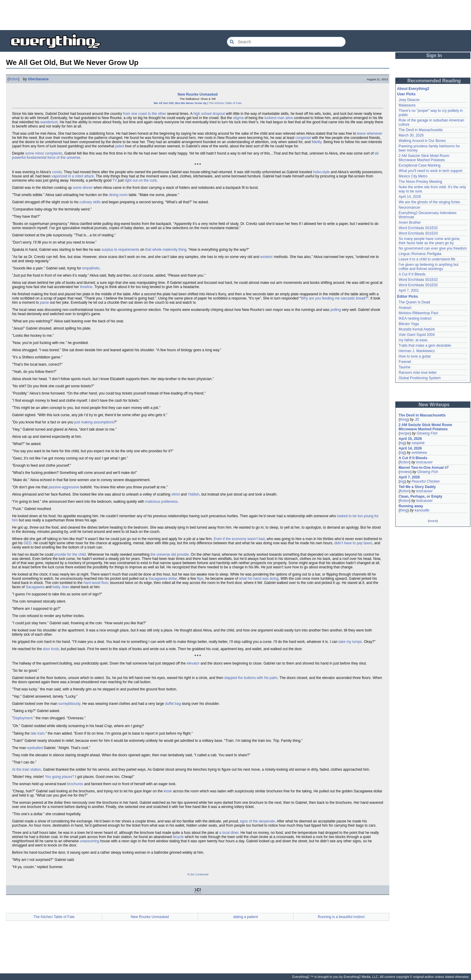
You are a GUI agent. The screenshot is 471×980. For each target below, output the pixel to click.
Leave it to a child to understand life (427, 259)
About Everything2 (413, 89)
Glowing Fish (427, 433)
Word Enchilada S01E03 (418, 233)
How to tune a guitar (415, 356)
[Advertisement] (235, 15)
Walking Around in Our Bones (422, 141)
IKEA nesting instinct (415, 318)
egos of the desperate (257, 821)
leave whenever (370, 134)
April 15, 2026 (410, 439)
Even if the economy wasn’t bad (239, 539)
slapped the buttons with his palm (251, 678)
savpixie (418, 443)
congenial (303, 138)
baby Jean (61, 587)
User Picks (406, 94)
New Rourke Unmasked (198, 94)
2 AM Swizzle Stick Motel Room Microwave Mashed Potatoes (424, 158)
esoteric (266, 257)
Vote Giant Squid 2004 (417, 335)
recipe (405, 433)
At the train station (27, 770)
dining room (118, 195)
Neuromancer (410, 207)
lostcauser (425, 462)
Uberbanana (38, 79)
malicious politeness (161, 502)
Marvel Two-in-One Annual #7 (424, 468)
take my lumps (350, 642)
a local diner (229, 833)
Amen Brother (410, 223)
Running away (411, 506)
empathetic (91, 268)
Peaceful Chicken (425, 481)
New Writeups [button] (434, 405)
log (402, 443)
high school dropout (209, 114)
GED (28, 543)
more (433, 521)
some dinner (83, 188)
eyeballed (35, 748)
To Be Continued (198, 874)
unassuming (89, 841)
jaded (120, 146)
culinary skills (90, 202)
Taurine (404, 367)
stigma (238, 118)
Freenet (405, 362)
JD (417, 419)
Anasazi (405, 308)
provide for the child (70, 555)
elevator (193, 663)
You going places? (60, 777)
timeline (86, 287)
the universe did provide (170, 555)
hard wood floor (96, 583)
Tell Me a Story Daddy (417, 487)
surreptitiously (69, 704)
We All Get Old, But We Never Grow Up (180, 103)
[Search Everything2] (286, 42)
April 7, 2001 (409, 290)
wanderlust (49, 122)
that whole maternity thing (166, 250)
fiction (13, 79)
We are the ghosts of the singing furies (429, 202)
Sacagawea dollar (163, 579)
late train (38, 733)
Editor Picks (407, 296)
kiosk (168, 791)
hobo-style (321, 172)
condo (57, 172)
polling (336, 310)
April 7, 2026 (409, 477)
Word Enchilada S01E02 (418, 228)
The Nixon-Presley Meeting (420, 182)
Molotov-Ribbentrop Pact (418, 313)
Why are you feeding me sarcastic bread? (334, 298)
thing (404, 419)
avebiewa (419, 453)
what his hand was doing (259, 579)
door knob (51, 649)
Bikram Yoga (409, 324)
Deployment (23, 718)
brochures (75, 784)
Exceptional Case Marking (419, 165)
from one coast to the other (145, 114)
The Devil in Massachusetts (421, 130)
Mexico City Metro (413, 176)
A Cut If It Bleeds (412, 274)
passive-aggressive (64, 487)
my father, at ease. (413, 340)
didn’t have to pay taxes (353, 543)
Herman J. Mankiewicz (417, 351)
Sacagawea (35, 587)
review (405, 472)
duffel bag (173, 704)
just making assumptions (94, 422)
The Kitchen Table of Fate (225, 103)
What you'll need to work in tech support (430, 171)
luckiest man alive (279, 118)
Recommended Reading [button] (434, 81)
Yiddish (194, 494)
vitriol (175, 494)
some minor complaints (44, 153)
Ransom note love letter (418, 373)
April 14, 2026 (410, 197)
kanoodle (422, 510)
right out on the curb (141, 180)
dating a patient (245, 917)
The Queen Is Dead (414, 302)
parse (44, 303)
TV (115, 180)
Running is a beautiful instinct (341, 917)
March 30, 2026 (411, 135)
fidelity (316, 142)
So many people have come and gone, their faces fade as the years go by (429, 241)
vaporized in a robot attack (73, 176)
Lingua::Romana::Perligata (420, 254)
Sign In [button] (434, 55)
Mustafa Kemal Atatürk (417, 329)
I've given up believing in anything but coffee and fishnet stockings (428, 267)
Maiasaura (407, 105)
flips (200, 579)
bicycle (178, 837)
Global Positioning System (420, 378)
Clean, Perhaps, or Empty (420, 496)
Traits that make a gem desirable (425, 346)
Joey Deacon (409, 100)
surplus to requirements (120, 250)
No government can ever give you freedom (433, 248)
